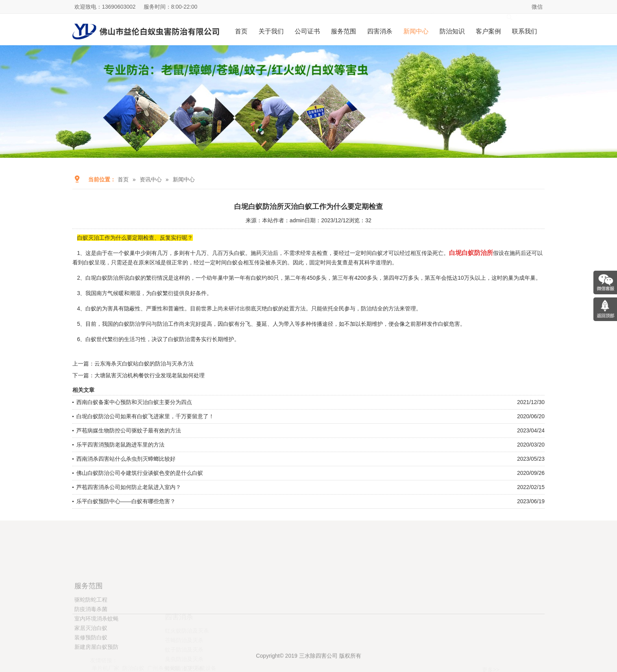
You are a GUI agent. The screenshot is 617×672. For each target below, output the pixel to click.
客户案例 (488, 31)
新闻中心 (416, 31)
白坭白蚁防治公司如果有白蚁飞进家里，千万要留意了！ (145, 416)
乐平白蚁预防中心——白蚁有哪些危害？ (126, 501)
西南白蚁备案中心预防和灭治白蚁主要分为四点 (134, 402)
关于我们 (271, 31)
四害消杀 (380, 31)
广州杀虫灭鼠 (164, 653)
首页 (241, 31)
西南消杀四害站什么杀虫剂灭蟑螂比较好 (126, 459)
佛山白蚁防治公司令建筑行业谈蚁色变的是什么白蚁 (140, 473)
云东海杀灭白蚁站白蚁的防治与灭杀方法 (144, 364)
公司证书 (307, 31)
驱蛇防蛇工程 (91, 629)
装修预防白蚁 (91, 667)
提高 (207, 324)
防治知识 (452, 31)
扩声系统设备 (200, 653)
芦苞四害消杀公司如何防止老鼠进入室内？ (129, 487)
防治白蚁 (133, 653)
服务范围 (344, 31)
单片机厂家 (105, 653)
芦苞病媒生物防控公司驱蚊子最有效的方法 (129, 430)
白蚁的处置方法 (286, 308)
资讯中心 (151, 179)
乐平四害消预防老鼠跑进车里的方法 (120, 445)
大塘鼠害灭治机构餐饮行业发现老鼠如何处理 (150, 375)
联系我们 (525, 31)
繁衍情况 (157, 278)
